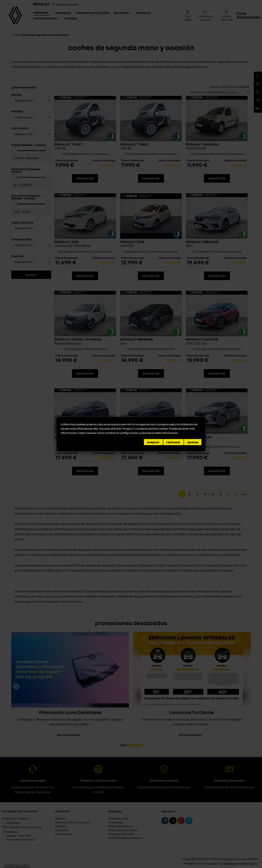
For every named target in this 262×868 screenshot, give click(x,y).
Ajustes (193, 442)
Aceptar (153, 442)
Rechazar (173, 442)
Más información (167, 433)
